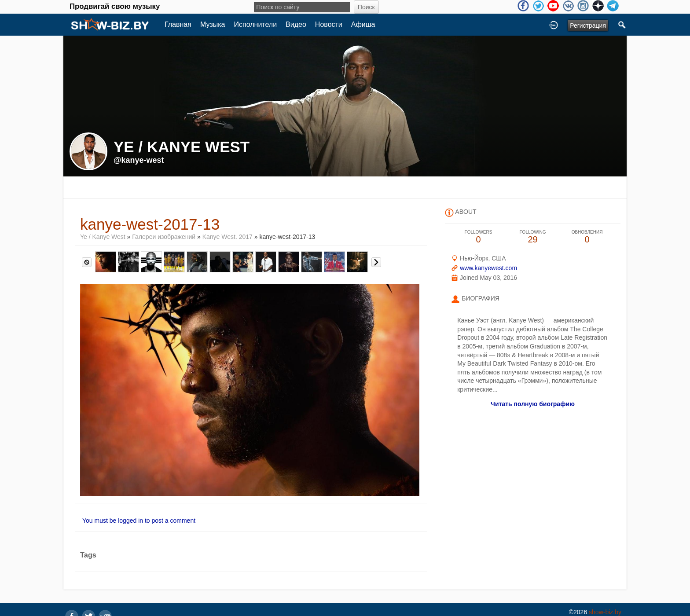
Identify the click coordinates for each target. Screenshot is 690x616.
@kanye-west (139, 160)
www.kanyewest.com (488, 268)
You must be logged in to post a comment (139, 521)
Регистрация (588, 26)
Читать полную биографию (533, 404)
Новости (329, 24)
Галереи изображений (164, 237)
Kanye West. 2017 (228, 237)
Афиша (363, 24)
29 (533, 237)
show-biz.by (605, 612)
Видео (296, 24)
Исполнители (256, 24)
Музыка (213, 24)
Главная (178, 24)
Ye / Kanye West (103, 237)
